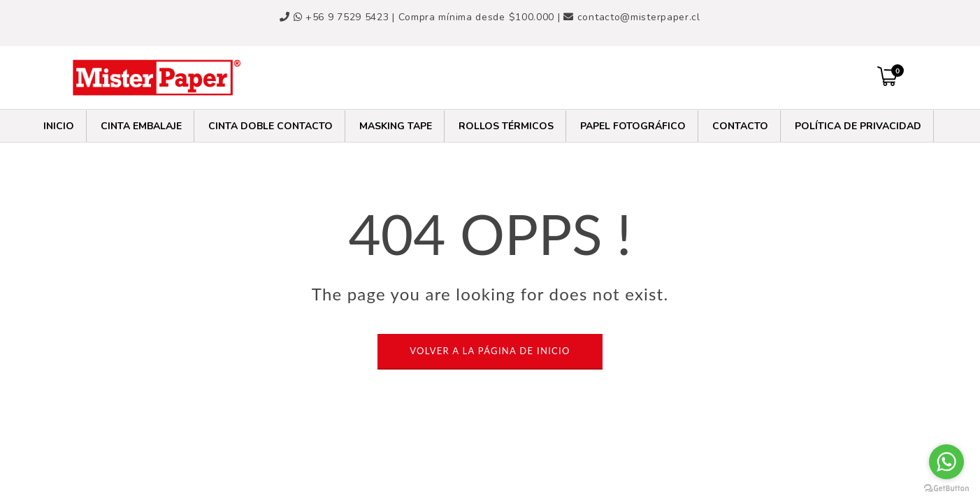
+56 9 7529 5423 (343, 17)
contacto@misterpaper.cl (639, 17)
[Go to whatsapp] (946, 462)
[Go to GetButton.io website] (946, 489)
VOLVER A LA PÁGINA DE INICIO (490, 351)
